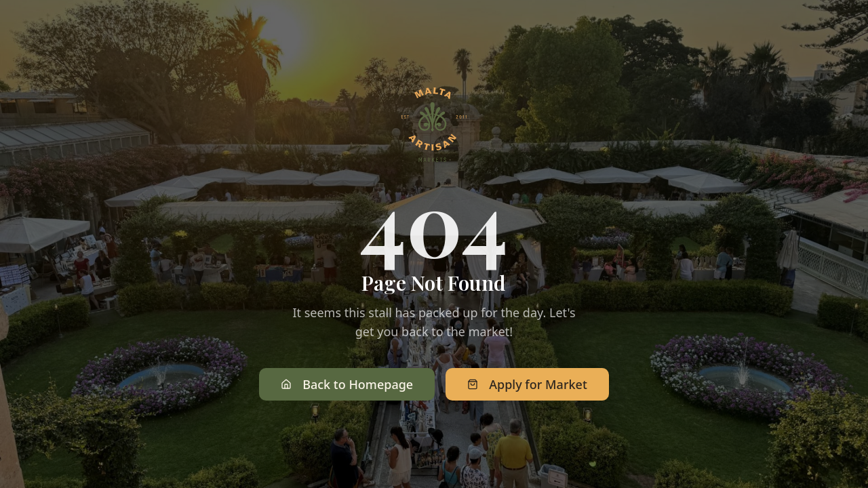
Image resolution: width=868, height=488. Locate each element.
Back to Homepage (347, 384)
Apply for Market (527, 384)
